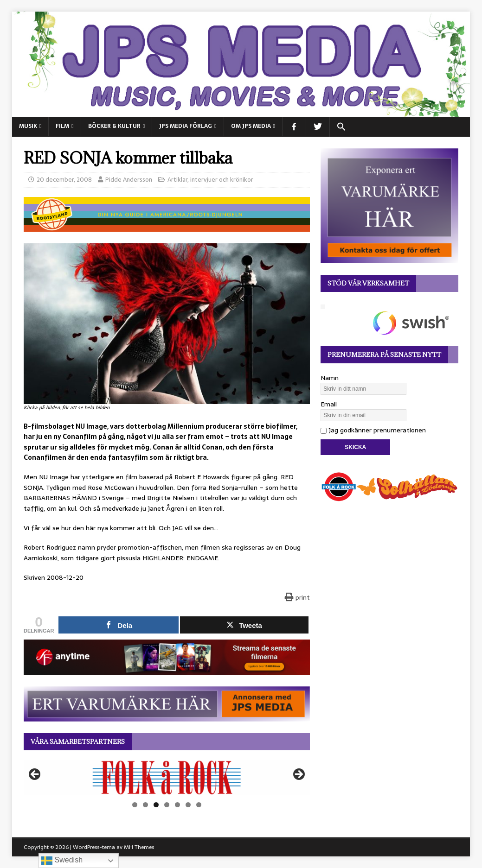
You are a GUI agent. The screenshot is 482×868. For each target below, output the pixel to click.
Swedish (62, 861)
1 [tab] (135, 805)
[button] (341, 127)
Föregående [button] (35, 775)
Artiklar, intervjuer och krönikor (210, 180)
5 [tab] (177, 805)
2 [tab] (145, 805)
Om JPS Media (251, 126)
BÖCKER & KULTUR (114, 126)
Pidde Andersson (129, 180)
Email (329, 404)
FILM (62, 126)
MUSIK (28, 126)
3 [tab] (156, 805)
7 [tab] (199, 805)
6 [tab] (188, 805)
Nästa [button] (298, 775)
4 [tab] (167, 805)
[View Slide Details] (167, 777)
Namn (330, 378)
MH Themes (139, 847)
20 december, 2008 (64, 180)
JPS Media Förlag (186, 126)
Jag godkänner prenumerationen (373, 430)
